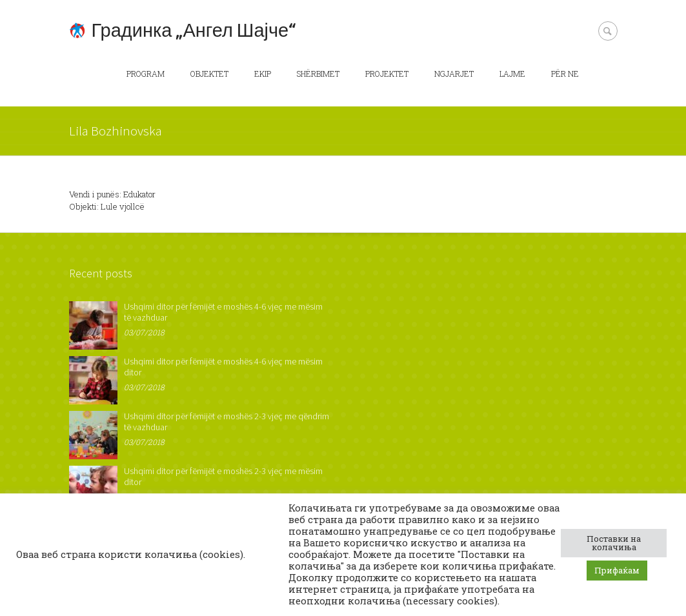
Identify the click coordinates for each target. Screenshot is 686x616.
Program (146, 74)
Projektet (387, 74)
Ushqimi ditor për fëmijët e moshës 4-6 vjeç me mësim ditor (223, 367)
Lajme (512, 74)
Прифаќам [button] (617, 570)
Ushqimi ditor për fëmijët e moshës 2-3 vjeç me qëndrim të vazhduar (227, 422)
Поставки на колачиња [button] (614, 543)
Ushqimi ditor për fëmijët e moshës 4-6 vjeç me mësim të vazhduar (223, 312)
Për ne (565, 74)
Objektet (209, 74)
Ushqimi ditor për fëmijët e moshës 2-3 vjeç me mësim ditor (223, 476)
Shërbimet (318, 74)
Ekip (263, 74)
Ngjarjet (454, 74)
